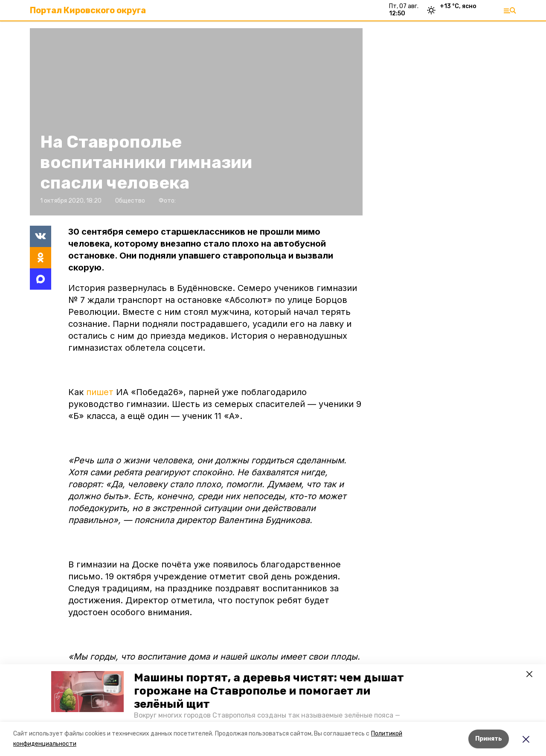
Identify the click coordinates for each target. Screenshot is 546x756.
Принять (489, 739)
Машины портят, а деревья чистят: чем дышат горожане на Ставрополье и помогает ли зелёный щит (269, 691)
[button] (87, 692)
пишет (101, 392)
